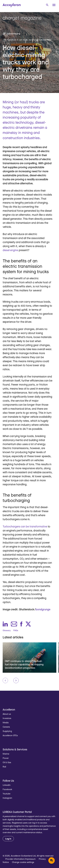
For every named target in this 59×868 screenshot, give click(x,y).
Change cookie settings (23, 862)
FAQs (16, 630)
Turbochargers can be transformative (25, 526)
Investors (7, 718)
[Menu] (54, 5)
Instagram (7, 798)
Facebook (7, 789)
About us (7, 714)
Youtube (7, 794)
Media (6, 722)
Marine (6, 754)
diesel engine (10, 250)
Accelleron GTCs (10, 735)
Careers (6, 727)
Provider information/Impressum (20, 859)
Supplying (7, 731)
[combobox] (47, 5)
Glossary (7, 630)
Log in (8, 839)
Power (6, 758)
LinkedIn (7, 785)
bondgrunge (43, 609)
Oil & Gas (7, 762)
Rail (4, 767)
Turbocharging (13, 34)
